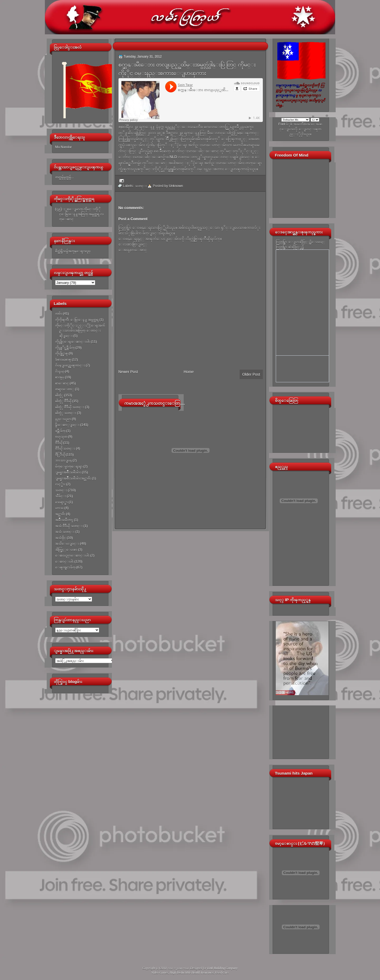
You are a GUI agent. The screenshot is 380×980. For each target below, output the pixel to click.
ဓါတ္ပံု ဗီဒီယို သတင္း (70, 407)
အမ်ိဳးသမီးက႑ (64, 520)
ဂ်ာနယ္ (60, 371)
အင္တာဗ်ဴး (60, 514)
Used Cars (222, 973)
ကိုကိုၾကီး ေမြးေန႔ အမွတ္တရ (77, 320)
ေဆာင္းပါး (64, 561)
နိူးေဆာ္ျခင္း (67, 425)
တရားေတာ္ (65, 389)
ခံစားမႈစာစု (63, 359)
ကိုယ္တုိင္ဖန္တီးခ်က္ (65, 348)
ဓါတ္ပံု (59, 395)
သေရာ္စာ (61, 502)
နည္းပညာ (63, 419)
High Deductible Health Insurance (192, 973)
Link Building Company (223, 968)
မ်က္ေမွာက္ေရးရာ (69, 466)
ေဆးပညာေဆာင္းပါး (72, 555)
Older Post (251, 374)
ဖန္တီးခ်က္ (60, 431)
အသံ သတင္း (65, 532)
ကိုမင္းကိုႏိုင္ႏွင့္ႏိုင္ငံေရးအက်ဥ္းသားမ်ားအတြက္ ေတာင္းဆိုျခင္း (80, 331)
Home (189, 372)
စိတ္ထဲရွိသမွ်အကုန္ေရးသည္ (73, 251)
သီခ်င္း (61, 496)
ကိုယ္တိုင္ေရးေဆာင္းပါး (73, 341)
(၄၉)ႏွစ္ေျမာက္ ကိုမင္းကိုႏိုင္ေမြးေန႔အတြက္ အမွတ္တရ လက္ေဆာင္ (79, 214)
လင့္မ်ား (60, 484)
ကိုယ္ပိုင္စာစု (61, 353)
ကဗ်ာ (59, 314)
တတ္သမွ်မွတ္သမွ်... (65, 177)
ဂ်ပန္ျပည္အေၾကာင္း (70, 365)
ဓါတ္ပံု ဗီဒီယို (63, 401)
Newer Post (128, 372)
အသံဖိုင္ (61, 538)
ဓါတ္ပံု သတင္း (66, 413)
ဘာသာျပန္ (63, 460)
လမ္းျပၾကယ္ (178, 968)
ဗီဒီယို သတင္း (65, 448)
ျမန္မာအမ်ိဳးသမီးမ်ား (68, 472)
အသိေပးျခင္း (67, 543)
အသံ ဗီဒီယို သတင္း (69, 526)
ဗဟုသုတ (61, 437)
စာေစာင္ (62, 383)
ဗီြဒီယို (60, 454)
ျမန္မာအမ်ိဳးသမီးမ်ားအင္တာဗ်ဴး (73, 478)
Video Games (160, 973)
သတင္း (61, 490)
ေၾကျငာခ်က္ (65, 567)
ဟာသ (59, 508)
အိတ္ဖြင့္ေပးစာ (66, 550)
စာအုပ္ (60, 377)
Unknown (176, 186)
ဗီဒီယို (59, 443)
